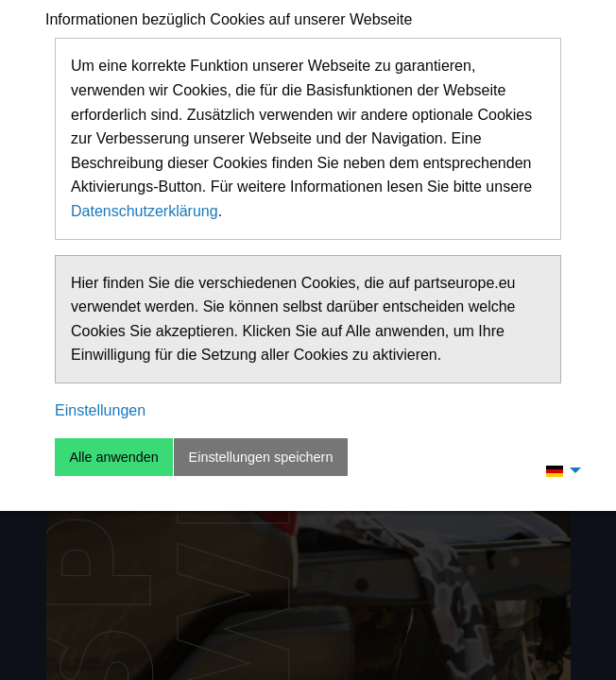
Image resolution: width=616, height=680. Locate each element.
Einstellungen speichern (261, 457)
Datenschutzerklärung (145, 211)
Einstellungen (100, 410)
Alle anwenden (113, 457)
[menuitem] (558, 470)
